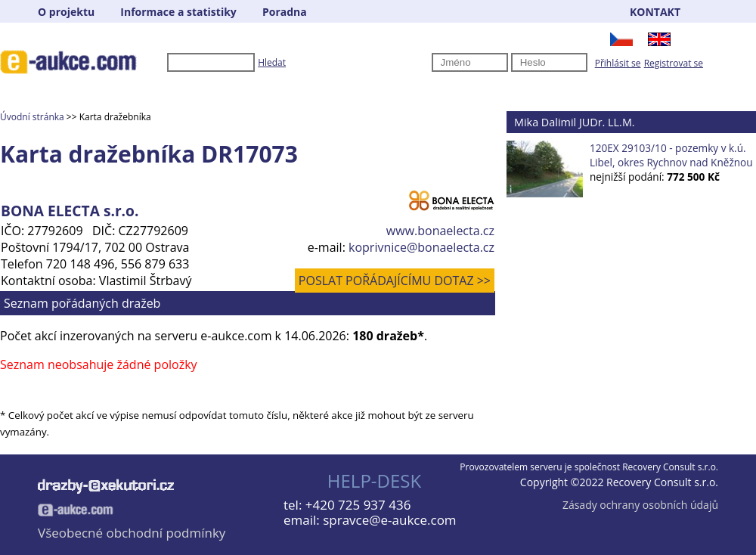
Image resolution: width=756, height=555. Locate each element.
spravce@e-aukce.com (389, 520)
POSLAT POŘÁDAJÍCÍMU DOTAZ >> (395, 281)
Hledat (272, 62)
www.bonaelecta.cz (440, 231)
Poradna (285, 12)
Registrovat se (674, 63)
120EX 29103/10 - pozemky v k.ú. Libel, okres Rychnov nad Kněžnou (671, 155)
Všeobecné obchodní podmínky (132, 533)
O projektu (66, 12)
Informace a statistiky (178, 12)
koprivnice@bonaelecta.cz (421, 247)
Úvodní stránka (32, 117)
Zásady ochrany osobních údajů (640, 505)
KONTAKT (655, 12)
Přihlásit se (618, 63)
